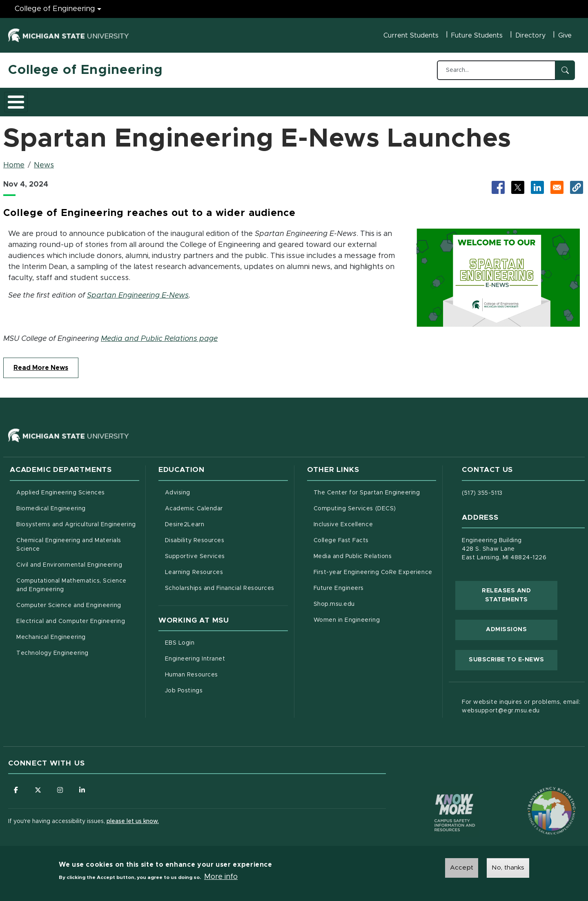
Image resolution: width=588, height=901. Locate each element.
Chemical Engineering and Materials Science (69, 540)
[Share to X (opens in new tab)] (518, 183)
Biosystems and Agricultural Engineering (78, 519)
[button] (577, 183)
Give (565, 36)
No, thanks (508, 868)
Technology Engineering (52, 649)
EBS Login (214, 638)
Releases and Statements (520, 591)
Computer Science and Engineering (69, 601)
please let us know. (133, 817)
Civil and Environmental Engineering (69, 561)
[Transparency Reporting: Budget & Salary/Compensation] (536, 791)
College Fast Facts (375, 535)
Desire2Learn (219, 519)
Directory (530, 36)
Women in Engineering (347, 616)
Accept (462, 868)
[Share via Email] (557, 183)
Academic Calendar (226, 503)
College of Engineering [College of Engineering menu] (55, 9)
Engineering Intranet (226, 654)
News (44, 161)
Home (14, 161)
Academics (70, 99)
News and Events (305, 99)
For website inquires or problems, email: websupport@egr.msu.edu (521, 702)
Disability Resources (226, 535)
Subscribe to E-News (513, 654)
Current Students (411, 36)
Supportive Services (226, 551)
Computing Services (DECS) (375, 503)
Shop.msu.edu (368, 599)
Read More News (41, 363)
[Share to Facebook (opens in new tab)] (498, 183)
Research (168, 99)
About (26, 99)
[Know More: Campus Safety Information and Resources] (439, 791)
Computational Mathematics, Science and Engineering (74, 581)
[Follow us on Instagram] (61, 786)
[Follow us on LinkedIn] (84, 786)
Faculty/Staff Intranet (380, 102)
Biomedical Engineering (51, 504)
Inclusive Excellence (343, 520)
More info (221, 877)
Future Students (477, 36)
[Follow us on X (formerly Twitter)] (39, 786)
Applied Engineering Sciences (61, 488)
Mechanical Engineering (51, 633)
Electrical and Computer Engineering (71, 617)
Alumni (251, 99)
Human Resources (226, 670)
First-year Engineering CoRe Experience (373, 568)
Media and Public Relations (353, 552)
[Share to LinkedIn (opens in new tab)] (537, 183)
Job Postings (218, 685)
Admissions (120, 99)
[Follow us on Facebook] (16, 786)
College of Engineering (86, 70)
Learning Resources (226, 567)
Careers (212, 99)
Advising (178, 488)
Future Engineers (339, 584)
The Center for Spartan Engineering (375, 487)
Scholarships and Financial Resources (220, 584)
